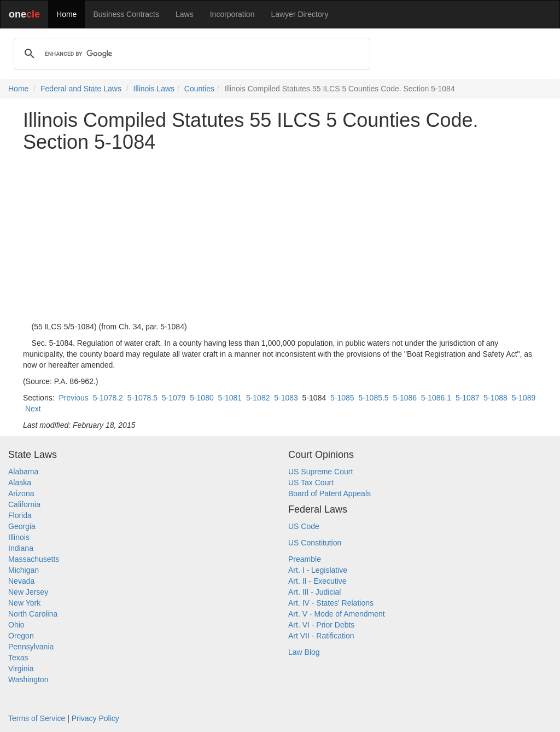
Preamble (305, 559)
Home (66, 14)
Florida (20, 515)
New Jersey (28, 592)
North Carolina (33, 614)
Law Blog (304, 652)
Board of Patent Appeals (329, 493)
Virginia (21, 669)
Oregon (21, 636)
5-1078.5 (142, 398)
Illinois (19, 537)
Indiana (21, 548)
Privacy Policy (95, 718)
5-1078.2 (108, 398)
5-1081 (230, 398)
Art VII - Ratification (321, 636)
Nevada (21, 581)
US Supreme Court (320, 472)
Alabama (23, 472)
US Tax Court (311, 483)
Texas (18, 658)
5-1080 (202, 398)
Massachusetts (34, 559)
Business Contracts (126, 14)
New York (24, 603)
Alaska (20, 483)
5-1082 (258, 398)
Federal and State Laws (81, 89)
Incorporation (232, 14)
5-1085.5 (373, 398)
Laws (185, 14)
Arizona (21, 493)
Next (33, 409)
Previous (73, 398)
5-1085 (342, 398)
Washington (28, 679)
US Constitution (315, 543)
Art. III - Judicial (314, 592)
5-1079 (174, 398)
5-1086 (405, 398)
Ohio (16, 625)
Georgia (22, 526)
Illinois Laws (154, 89)
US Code (304, 526)
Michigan (24, 570)
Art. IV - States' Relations (331, 603)
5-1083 (286, 398)
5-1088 (495, 398)
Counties (199, 89)
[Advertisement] (280, 237)
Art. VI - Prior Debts (321, 625)
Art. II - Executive (317, 581)
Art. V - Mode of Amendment (337, 614)
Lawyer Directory (299, 14)
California (24, 504)
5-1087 (468, 398)
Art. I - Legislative (318, 570)
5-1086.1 (436, 398)
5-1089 (524, 398)
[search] (190, 54)
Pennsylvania (31, 647)
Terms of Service (37, 718)
